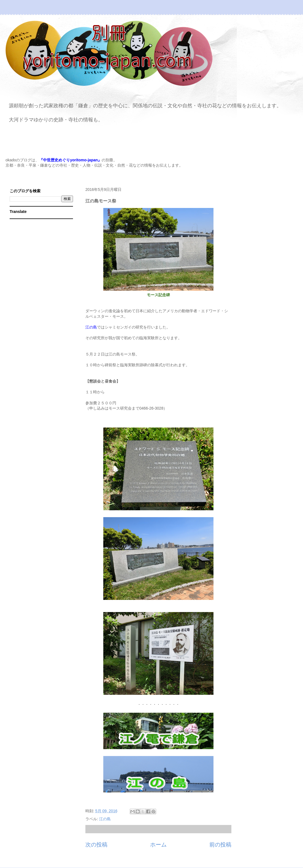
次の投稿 (96, 845)
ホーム (158, 845)
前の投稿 (220, 845)
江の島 (105, 819)
